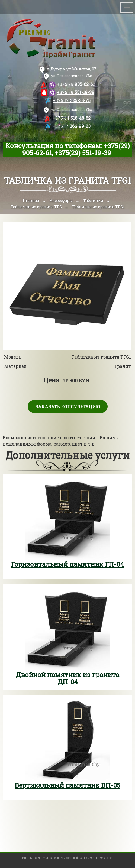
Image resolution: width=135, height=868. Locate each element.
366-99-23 (72, 126)
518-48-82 (72, 118)
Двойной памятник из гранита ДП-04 (67, 678)
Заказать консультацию (68, 407)
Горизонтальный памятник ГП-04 (67, 564)
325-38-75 (72, 100)
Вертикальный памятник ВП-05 (67, 785)
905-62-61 (76, 84)
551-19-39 (76, 92)
